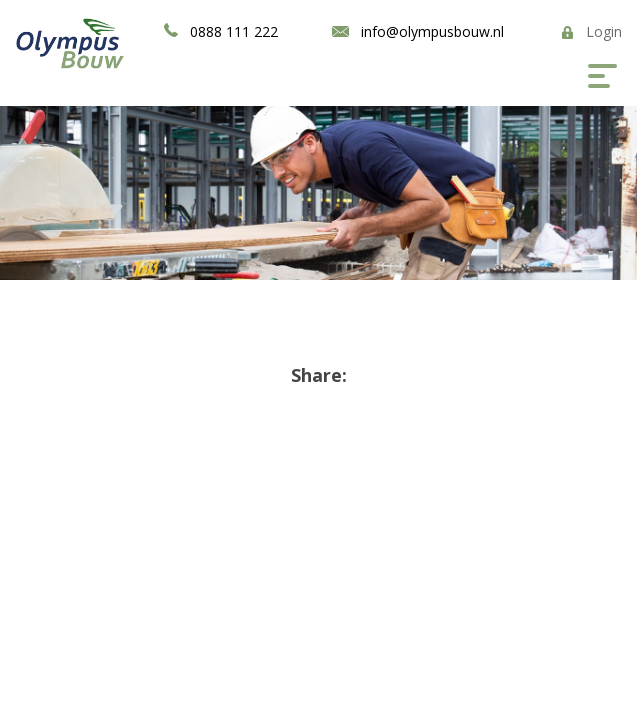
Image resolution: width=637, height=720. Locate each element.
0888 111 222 (234, 31)
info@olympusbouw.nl (432, 31)
